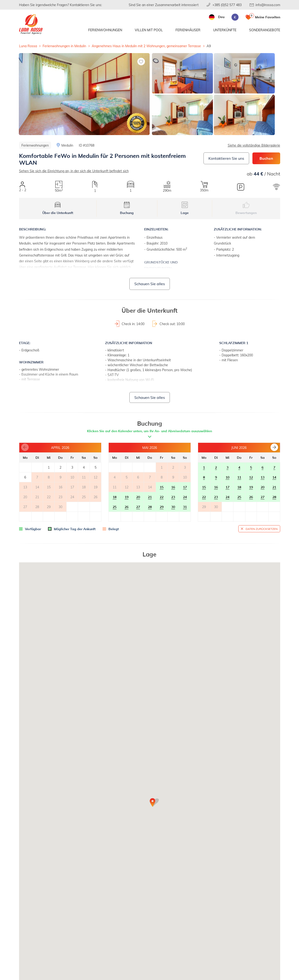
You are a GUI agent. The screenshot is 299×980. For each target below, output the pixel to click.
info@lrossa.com (268, 5)
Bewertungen (246, 208)
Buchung (127, 208)
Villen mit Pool (149, 30)
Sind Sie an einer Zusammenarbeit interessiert (164, 5)
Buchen (266, 158)
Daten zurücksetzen (262, 529)
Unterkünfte (225, 30)
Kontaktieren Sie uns (226, 158)
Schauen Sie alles (150, 284)
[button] (274, 447)
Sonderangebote (265, 30)
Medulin (67, 145)
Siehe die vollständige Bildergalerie (254, 145)
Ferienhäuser (188, 30)
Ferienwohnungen (105, 30)
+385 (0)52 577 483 (227, 5)
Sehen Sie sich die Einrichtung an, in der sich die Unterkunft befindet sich (74, 171)
